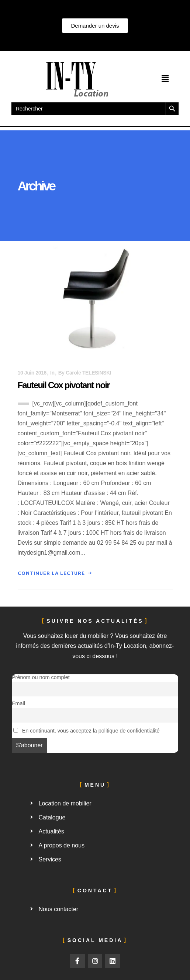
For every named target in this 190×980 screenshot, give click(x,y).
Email (18, 703)
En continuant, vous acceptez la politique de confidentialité (86, 731)
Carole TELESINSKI (88, 373)
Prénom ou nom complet (41, 677)
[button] (165, 78)
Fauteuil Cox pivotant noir (64, 385)
